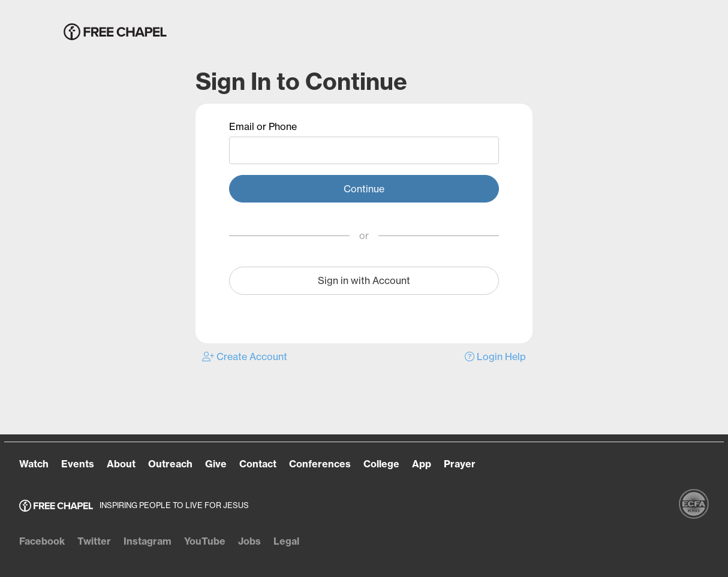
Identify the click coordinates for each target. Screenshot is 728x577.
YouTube (205, 541)
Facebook (42, 541)
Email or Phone (263, 126)
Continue (364, 189)
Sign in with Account (364, 280)
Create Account (245, 357)
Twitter (94, 541)
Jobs (249, 541)
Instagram (148, 541)
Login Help (495, 357)
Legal (286, 541)
